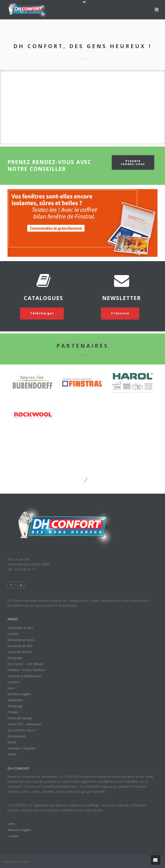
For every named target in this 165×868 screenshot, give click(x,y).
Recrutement (17, 736)
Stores (12, 742)
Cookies (13, 836)
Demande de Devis (21, 640)
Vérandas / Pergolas (21, 748)
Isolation (14, 682)
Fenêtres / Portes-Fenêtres (26, 670)
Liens (11, 688)
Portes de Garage (20, 718)
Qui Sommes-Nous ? (22, 730)
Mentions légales (19, 694)
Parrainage (15, 706)
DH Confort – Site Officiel (25, 664)
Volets (12, 754)
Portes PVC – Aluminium (24, 724)
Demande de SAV (20, 652)
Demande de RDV (20, 646)
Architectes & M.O (20, 628)
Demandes (15, 658)
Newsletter (15, 700)
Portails (13, 712)
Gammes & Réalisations (24, 676)
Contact (13, 634)
